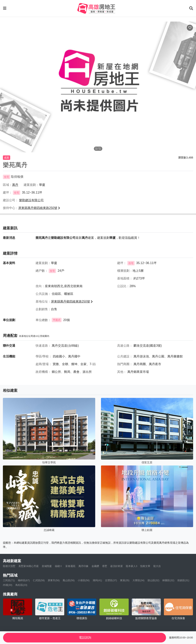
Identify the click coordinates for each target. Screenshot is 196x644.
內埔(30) (8, 585)
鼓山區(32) (153, 580)
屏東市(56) (54, 580)
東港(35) (125, 580)
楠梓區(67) (24, 580)
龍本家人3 (131, 566)
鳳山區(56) (69, 580)
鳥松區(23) (21, 585)
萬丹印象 (83, 566)
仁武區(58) (39, 580)
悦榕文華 (145, 566)
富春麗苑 (70, 566)
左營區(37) (111, 580)
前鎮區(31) (183, 580)
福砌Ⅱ (59, 566)
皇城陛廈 (47, 566)
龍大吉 (157, 566)
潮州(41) (97, 580)
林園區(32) (168, 580)
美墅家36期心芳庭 (29, 566)
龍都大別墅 (9, 566)
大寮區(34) (138, 580)
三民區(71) (9, 580)
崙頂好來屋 (116, 566)
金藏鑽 (95, 566)
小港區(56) (84, 580)
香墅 (105, 566)
